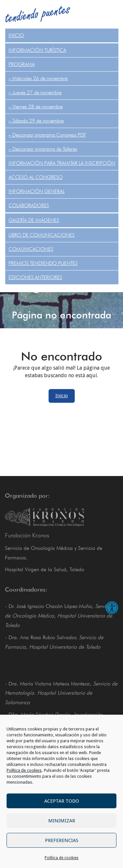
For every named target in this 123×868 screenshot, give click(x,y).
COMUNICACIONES (31, 249)
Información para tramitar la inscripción (62, 163)
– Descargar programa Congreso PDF (47, 135)
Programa (22, 64)
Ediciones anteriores (35, 277)
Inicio (16, 35)
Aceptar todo (62, 801)
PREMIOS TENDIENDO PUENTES (43, 263)
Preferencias (62, 840)
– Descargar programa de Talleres (43, 149)
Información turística (37, 50)
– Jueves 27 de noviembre (35, 93)
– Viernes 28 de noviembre (36, 107)
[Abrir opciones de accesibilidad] (112, 608)
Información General (37, 191)
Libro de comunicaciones (41, 235)
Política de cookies (24, 770)
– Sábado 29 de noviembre (36, 121)
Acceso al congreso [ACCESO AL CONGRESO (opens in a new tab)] (36, 177)
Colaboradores (29, 206)
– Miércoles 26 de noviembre (38, 78)
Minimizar (62, 821)
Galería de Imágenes (34, 220)
